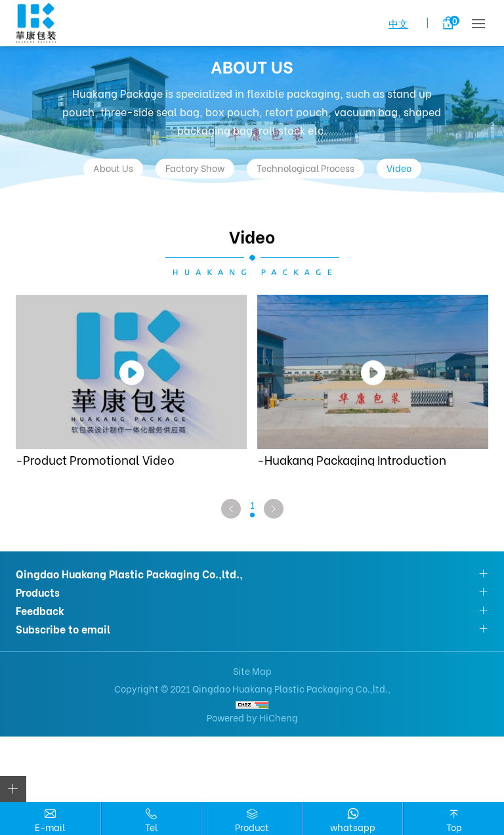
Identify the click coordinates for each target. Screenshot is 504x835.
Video (399, 168)
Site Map (252, 671)
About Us (113, 168)
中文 (398, 23)
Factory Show (195, 168)
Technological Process (305, 168)
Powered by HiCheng (252, 717)
